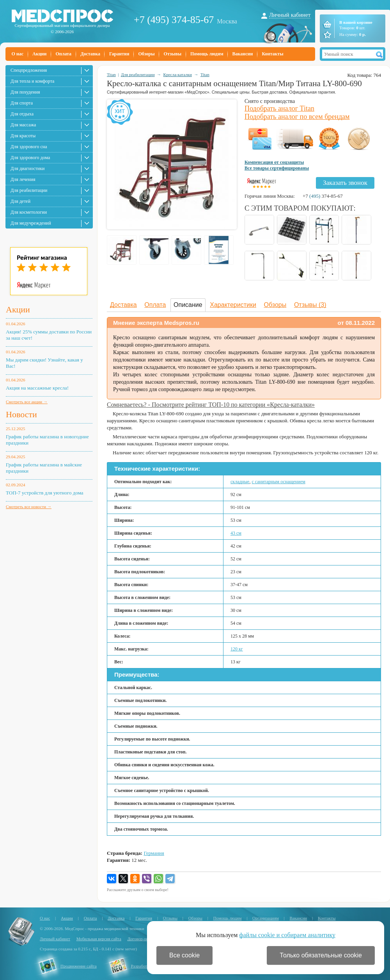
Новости (21, 414)
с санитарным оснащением (278, 482)
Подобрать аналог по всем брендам (297, 117)
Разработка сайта (147, 966)
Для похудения (25, 92)
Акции (39, 54)
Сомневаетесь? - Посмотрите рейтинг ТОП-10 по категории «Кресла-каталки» (211, 405)
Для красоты (23, 136)
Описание (188, 305)
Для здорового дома (30, 158)
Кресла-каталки (178, 74)
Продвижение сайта (79, 966)
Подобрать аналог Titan (279, 108)
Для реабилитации (29, 190)
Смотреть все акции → (27, 402)
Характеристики (233, 305)
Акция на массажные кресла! (37, 388)
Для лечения (23, 179)
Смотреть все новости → (29, 507)
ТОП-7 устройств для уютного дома (45, 493)
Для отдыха (22, 114)
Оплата (63, 54)
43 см (236, 533)
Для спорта (22, 103)
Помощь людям (207, 54)
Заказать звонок (345, 183)
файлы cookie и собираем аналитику (287, 935)
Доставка (90, 54)
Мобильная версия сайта (99, 939)
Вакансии (243, 54)
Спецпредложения (29, 70)
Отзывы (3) (310, 305)
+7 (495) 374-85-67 (174, 20)
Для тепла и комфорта (32, 81)
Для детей (20, 201)
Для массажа (23, 125)
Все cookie (184, 955)
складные (240, 482)
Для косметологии (29, 212)
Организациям (266, 918)
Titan (111, 74)
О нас (18, 54)
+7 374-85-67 (323, 196)
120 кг (237, 649)
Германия (154, 853)
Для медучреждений (31, 223)
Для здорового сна (29, 147)
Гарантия (119, 54)
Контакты (272, 54)
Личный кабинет (290, 15)
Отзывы (173, 54)
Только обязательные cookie (321, 955)
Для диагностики (27, 168)
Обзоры (146, 54)
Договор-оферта (142, 939)
